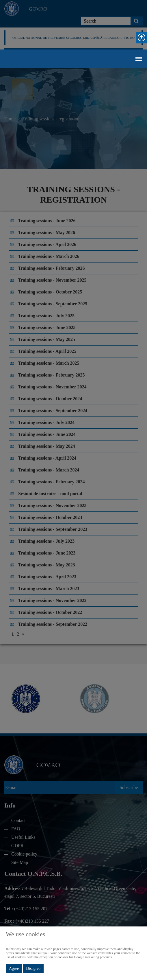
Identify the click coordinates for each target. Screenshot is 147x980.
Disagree (33, 969)
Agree (14, 969)
